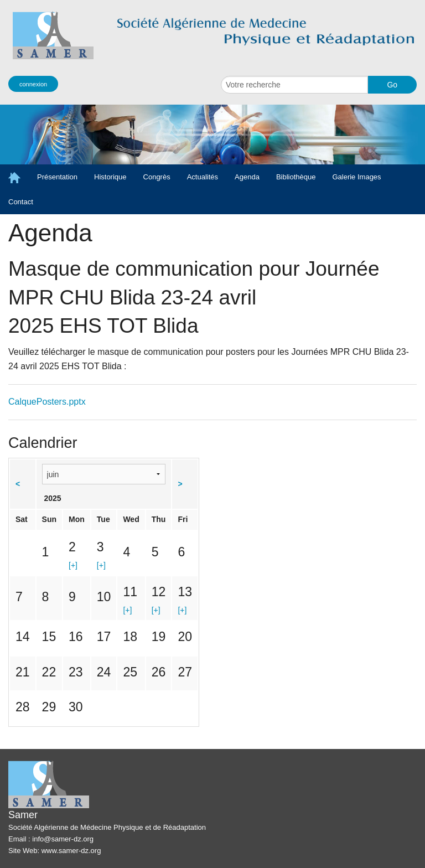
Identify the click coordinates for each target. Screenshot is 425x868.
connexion (33, 84)
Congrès (157, 177)
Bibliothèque (296, 177)
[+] (73, 565)
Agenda (247, 177)
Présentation (57, 177)
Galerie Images (356, 177)
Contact (21, 202)
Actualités (203, 177)
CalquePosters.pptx (47, 402)
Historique (110, 177)
